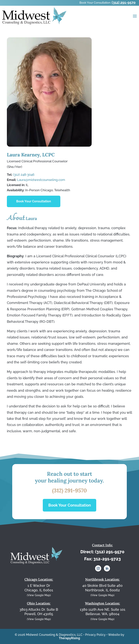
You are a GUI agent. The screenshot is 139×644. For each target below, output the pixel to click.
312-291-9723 (107, 559)
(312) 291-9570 (124, 2)
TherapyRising (69, 638)
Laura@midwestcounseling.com (41, 180)
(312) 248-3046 (24, 175)
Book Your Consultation (34, 201)
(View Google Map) (39, 595)
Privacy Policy (95, 635)
